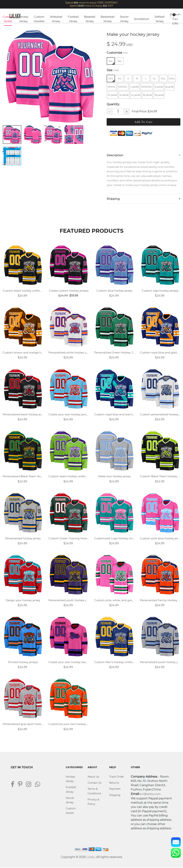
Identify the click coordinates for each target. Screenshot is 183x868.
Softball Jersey (160, 19)
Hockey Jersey (24, 19)
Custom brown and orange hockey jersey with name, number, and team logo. (23, 353)
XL (154, 78)
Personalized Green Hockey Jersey (114, 353)
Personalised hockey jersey (23, 539)
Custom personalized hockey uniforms (160, 415)
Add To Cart (143, 122)
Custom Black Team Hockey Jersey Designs (160, 477)
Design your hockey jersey (23, 601)
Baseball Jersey (90, 19)
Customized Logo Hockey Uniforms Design (114, 539)
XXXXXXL (147, 87)
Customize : (117, 53)
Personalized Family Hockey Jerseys (160, 601)
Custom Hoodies (39, 19)
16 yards (147, 95)
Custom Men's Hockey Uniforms (114, 663)
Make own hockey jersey (114, 477)
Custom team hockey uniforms (69, 477)
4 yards (134, 87)
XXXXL (112, 87)
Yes (119, 61)
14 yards (136, 95)
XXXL (172, 78)
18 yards (159, 95)
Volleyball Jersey (56, 19)
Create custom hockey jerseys (69, 291)
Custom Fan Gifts (175, 19)
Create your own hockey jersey (69, 415)
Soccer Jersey (124, 19)
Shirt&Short (142, 19)
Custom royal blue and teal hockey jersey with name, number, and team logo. (114, 415)
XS (119, 78)
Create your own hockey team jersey (69, 663)
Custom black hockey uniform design (23, 291)
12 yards (124, 95)
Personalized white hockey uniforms (69, 353)
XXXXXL (123, 87)
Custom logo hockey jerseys (160, 291)
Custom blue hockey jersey (114, 291)
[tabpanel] (50, 76)
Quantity (113, 104)
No (112, 62)
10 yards (112, 95)
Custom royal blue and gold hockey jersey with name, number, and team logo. (160, 353)
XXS (111, 79)
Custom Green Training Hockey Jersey (69, 539)
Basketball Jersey (108, 19)
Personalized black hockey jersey (23, 415)
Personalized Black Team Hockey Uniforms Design (23, 477)
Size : (113, 70)
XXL (163, 78)
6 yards (159, 87)
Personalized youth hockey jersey (69, 601)
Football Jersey (73, 19)
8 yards (170, 87)
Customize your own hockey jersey (69, 725)
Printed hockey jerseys (23, 663)
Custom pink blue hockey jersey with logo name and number (160, 539)
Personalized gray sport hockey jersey (23, 725)
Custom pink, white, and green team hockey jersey (114, 601)
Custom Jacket (8, 19)
